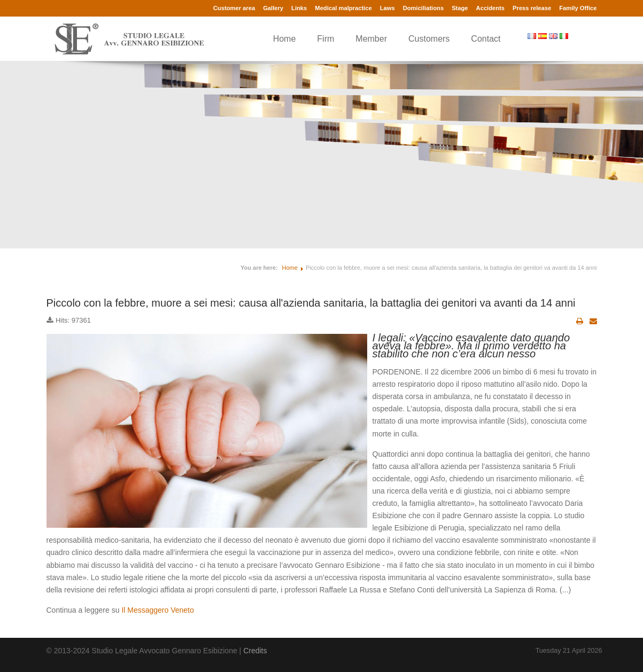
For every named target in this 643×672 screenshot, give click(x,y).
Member (371, 39)
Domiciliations (423, 8)
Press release (532, 8)
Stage (460, 8)
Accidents (490, 8)
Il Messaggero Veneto (157, 610)
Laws (388, 8)
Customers (429, 39)
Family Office (578, 8)
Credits (255, 651)
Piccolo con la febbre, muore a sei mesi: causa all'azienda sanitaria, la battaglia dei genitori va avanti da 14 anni (311, 303)
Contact (486, 39)
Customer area (234, 8)
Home (285, 39)
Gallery (273, 8)
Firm (326, 39)
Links (299, 8)
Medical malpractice (343, 8)
